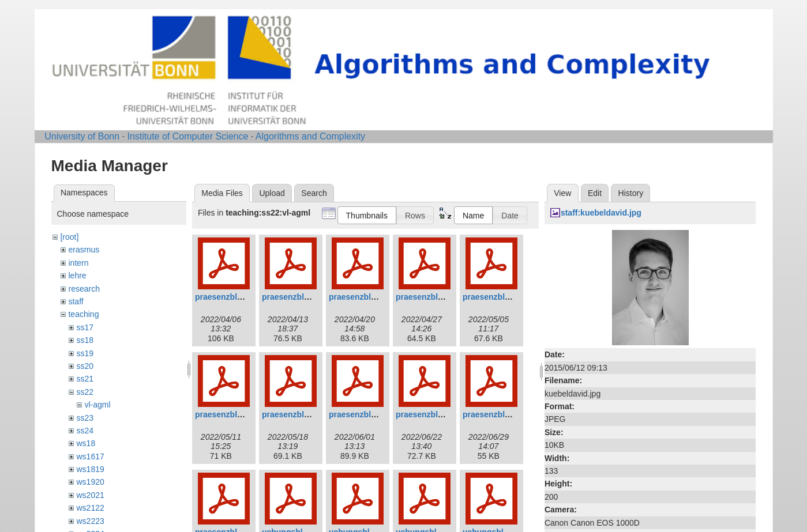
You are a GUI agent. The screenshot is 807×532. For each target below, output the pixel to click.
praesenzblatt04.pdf (433, 297)
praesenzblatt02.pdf (300, 297)
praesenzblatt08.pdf (367, 414)
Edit (595, 193)
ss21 (85, 379)
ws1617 (90, 456)
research (84, 289)
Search (314, 193)
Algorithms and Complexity (310, 136)
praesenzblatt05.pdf (500, 297)
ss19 (85, 353)
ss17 (85, 327)
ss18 (85, 340)
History (631, 193)
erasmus (84, 250)
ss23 (85, 418)
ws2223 (90, 521)
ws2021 (90, 495)
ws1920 (90, 482)
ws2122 (90, 508)
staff (76, 301)
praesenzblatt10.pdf (500, 414)
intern (78, 263)
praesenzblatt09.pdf (433, 414)
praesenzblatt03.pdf (367, 297)
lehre (77, 276)
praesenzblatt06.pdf (233, 414)
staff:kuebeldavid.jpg (601, 213)
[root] (69, 237)
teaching (83, 314)
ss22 (85, 392)
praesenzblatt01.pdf (233, 297)
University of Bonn (82, 136)
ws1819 (90, 469)
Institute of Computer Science (187, 136)
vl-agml (97, 405)
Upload (272, 193)
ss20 (85, 366)
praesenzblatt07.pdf (300, 414)
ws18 (86, 443)
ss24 (85, 431)
